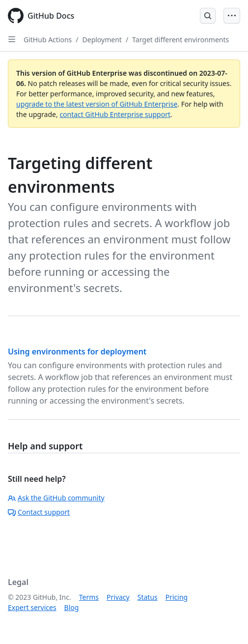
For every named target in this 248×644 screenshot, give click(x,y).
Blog (72, 607)
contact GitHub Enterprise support (115, 114)
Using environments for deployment (77, 351)
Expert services (32, 607)
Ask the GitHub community (56, 498)
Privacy (118, 597)
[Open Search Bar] (208, 16)
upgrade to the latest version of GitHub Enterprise (97, 104)
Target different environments (180, 40)
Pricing (177, 597)
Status (148, 597)
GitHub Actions (48, 40)
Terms (89, 597)
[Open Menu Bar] (232, 16)
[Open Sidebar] (12, 39)
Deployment (102, 40)
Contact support (39, 512)
